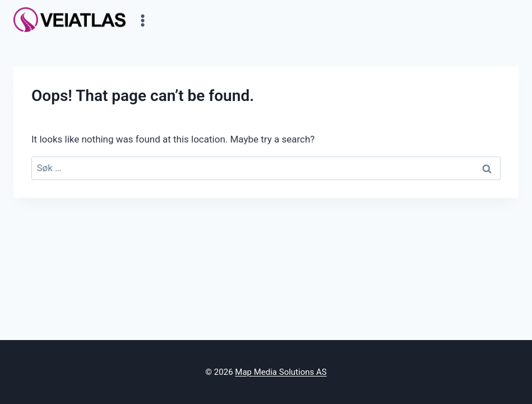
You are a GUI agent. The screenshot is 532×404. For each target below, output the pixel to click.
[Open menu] (143, 20)
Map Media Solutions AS (281, 372)
